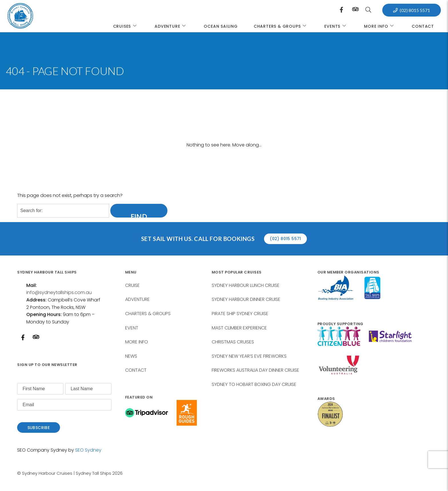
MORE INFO (380, 26)
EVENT (132, 328)
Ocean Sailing (221, 26)
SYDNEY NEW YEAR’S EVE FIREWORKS (249, 356)
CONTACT (136, 370)
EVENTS (336, 26)
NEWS (131, 356)
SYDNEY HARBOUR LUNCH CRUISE (246, 285)
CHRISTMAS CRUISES (233, 342)
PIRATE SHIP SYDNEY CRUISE (240, 314)
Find (139, 214)
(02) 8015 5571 (415, 10)
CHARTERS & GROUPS (281, 26)
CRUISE (132, 285)
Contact (423, 26)
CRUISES (126, 26)
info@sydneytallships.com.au (59, 292)
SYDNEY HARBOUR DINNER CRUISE (246, 299)
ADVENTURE (171, 26)
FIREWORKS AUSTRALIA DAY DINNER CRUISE (255, 370)
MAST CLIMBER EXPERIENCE (239, 328)
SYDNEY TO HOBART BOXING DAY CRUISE (254, 384)
